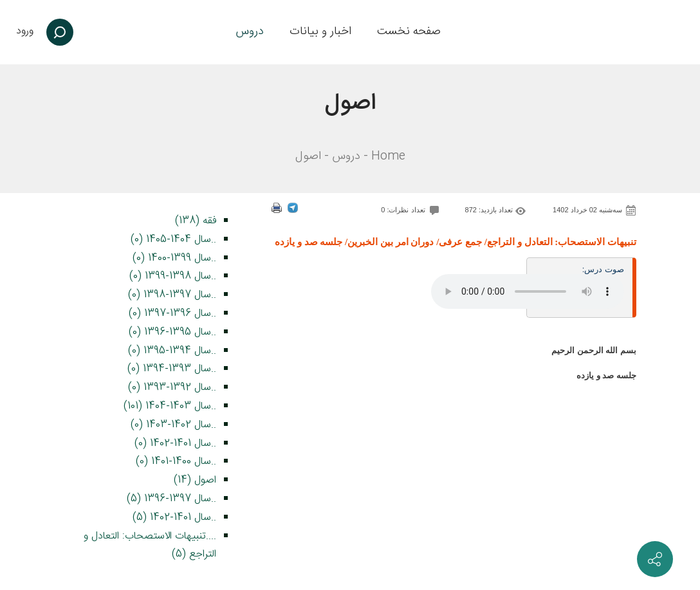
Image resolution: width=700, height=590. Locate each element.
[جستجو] (60, 32)
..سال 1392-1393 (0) (172, 388)
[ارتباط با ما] (655, 559)
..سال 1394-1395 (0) (172, 351)
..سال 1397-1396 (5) (171, 499)
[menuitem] (409, 32)
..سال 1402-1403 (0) (173, 425)
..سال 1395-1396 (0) (172, 332)
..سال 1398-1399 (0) (173, 276)
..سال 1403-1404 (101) (170, 406)
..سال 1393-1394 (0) (172, 369)
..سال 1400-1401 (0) (176, 462)
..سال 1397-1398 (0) (172, 295)
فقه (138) (196, 221)
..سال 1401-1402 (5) (174, 518)
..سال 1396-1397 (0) (172, 314)
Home (388, 156)
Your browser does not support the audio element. (528, 291)
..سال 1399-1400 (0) (174, 258)
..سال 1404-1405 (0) (173, 240)
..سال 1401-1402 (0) (175, 444)
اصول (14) (195, 480)
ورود (25, 31)
